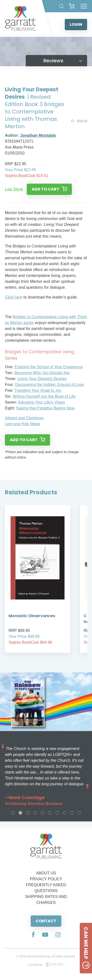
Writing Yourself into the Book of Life (44, 396)
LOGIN (76, 24)
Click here (14, 297)
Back (79, 121)
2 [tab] (20, 813)
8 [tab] (65, 813)
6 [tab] (50, 813)
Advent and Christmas (24, 418)
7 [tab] (57, 813)
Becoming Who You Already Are (42, 373)
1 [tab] (13, 813)
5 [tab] (42, 813)
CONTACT (46, 921)
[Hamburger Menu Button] (84, 6)
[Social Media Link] (33, 935)
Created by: (46, 965)
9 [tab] (72, 813)
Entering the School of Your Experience (49, 367)
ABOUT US (46, 873)
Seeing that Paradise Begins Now (45, 408)
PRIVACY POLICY (46, 879)
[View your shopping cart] (72, 6)
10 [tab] (79, 813)
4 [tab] (35, 813)
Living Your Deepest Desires (42, 379)
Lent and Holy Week (23, 424)
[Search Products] (61, 6)
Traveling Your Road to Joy (38, 390)
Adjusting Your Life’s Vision (41, 402)
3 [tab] (28, 813)
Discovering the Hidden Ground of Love (50, 385)
